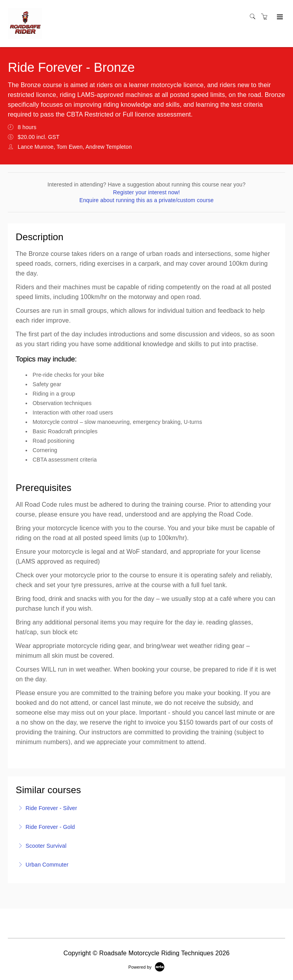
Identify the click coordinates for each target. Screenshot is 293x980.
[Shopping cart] (266, 17)
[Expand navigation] (279, 17)
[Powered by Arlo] (146, 967)
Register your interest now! (146, 192)
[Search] (255, 17)
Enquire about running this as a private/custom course (146, 200)
